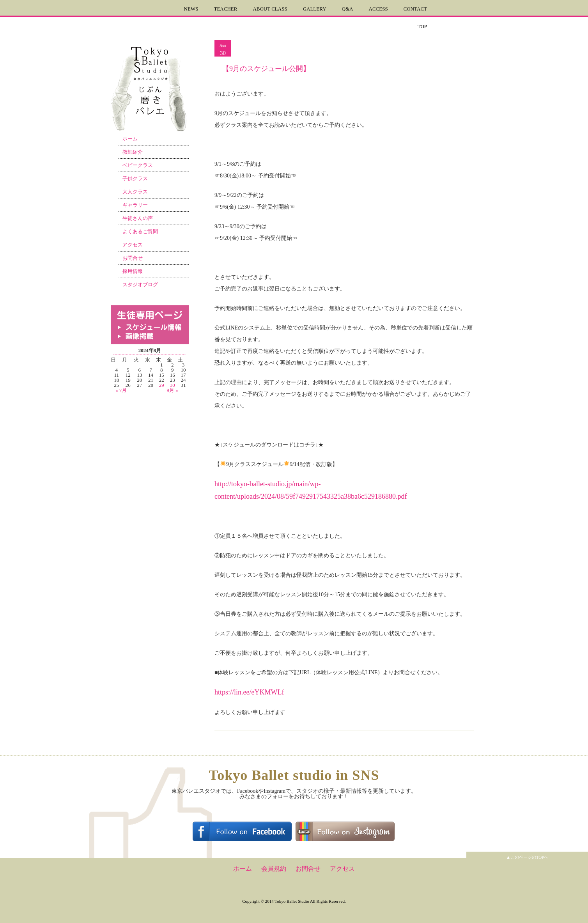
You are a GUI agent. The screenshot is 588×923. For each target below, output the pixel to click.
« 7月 (121, 390)
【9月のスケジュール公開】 (266, 69)
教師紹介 (133, 152)
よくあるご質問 (140, 231)
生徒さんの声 (138, 218)
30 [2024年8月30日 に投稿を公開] (173, 385)
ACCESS (378, 9)
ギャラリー (135, 205)
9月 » (173, 390)
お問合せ (133, 258)
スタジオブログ (140, 284)
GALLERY (315, 9)
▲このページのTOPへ (527, 857)
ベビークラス (138, 165)
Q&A (348, 9)
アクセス (133, 245)
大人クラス (135, 192)
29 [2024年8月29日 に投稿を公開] (162, 385)
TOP (422, 26)
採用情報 (133, 271)
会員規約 (274, 869)
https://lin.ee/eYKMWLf (249, 692)
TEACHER (225, 9)
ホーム (130, 139)
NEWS (191, 9)
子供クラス (135, 178)
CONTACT (415, 9)
